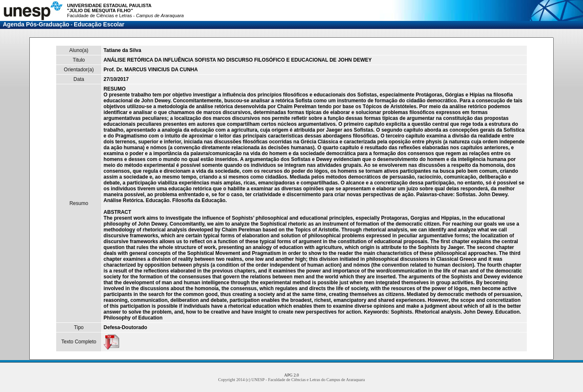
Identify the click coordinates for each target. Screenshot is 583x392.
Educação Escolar (99, 24)
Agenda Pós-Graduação (36, 24)
